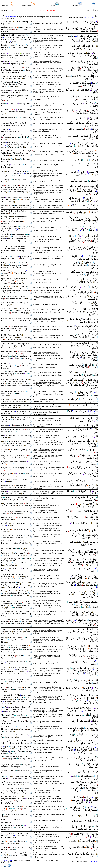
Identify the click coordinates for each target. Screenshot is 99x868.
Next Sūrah (6, 866)
